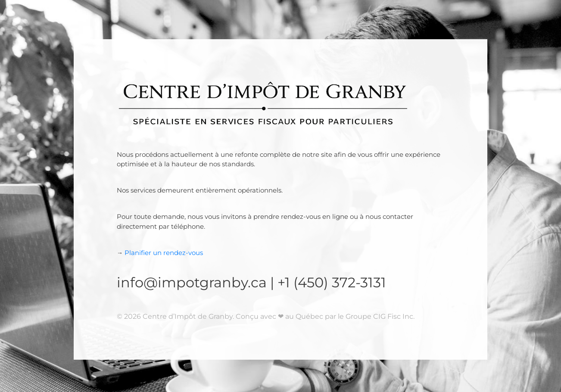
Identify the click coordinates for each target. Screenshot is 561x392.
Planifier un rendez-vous (160, 253)
